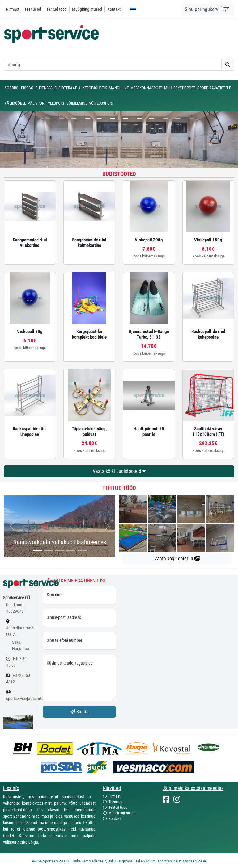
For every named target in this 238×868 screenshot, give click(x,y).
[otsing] (113, 65)
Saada (79, 712)
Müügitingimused (87, 9)
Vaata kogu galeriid (177, 559)
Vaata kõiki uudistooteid (119, 471)
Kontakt (114, 9)
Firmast (13, 9)
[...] (37, 551)
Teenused (33, 9)
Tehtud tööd (57, 9)
